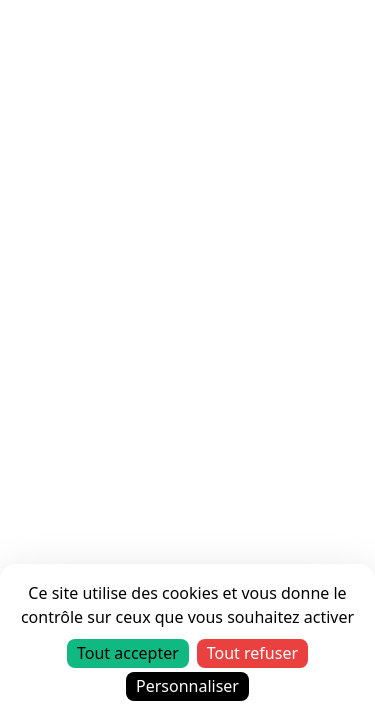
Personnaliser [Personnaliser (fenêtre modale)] (187, 686)
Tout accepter (128, 653)
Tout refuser (252, 653)
